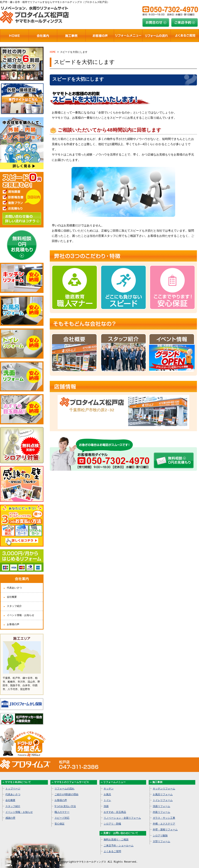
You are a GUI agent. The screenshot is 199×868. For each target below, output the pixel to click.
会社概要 (12, 594)
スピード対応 (62, 814)
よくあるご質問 (112, 847)
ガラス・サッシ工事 (164, 814)
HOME (53, 52)
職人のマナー (62, 808)
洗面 (106, 802)
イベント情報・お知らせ (21, 612)
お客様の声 (13, 621)
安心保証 (59, 819)
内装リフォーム (161, 808)
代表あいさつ (14, 585)
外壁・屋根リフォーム (165, 825)
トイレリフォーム (163, 796)
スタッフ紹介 (14, 603)
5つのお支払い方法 (65, 802)
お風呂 (107, 790)
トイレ (107, 796)
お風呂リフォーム (163, 790)
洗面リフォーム (161, 802)
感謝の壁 (10, 814)
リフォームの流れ (64, 784)
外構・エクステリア (164, 819)
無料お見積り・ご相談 (116, 835)
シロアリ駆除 (160, 831)
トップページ (13, 784)
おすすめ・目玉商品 (115, 808)
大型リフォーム (161, 837)
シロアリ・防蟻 (112, 819)
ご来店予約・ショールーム (119, 841)
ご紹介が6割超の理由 (66, 790)
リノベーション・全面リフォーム (122, 814)
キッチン (109, 784)
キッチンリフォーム (164, 784)
